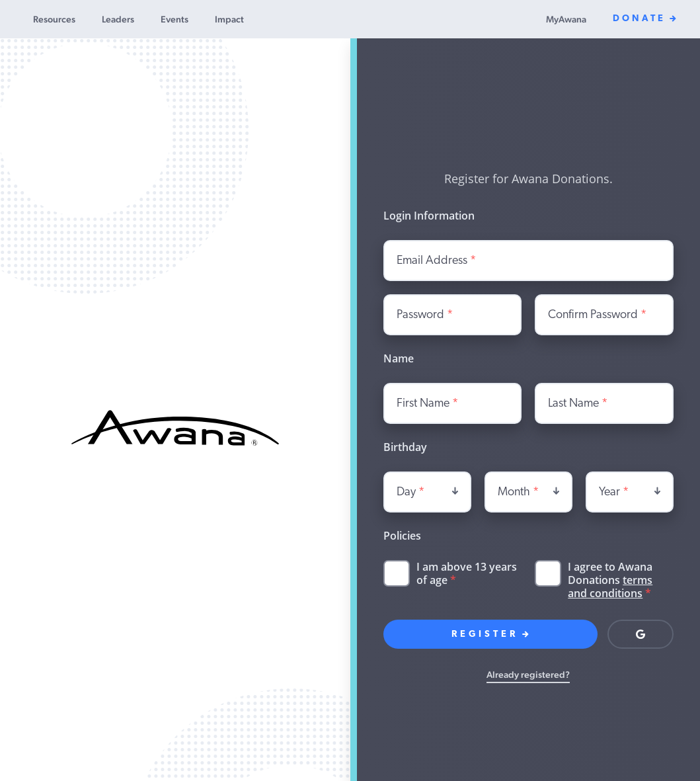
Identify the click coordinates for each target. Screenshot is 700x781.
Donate (644, 19)
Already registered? (528, 675)
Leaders (118, 19)
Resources (54, 19)
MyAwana (566, 19)
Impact (229, 19)
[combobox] (427, 492)
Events (175, 19)
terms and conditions (610, 587)
